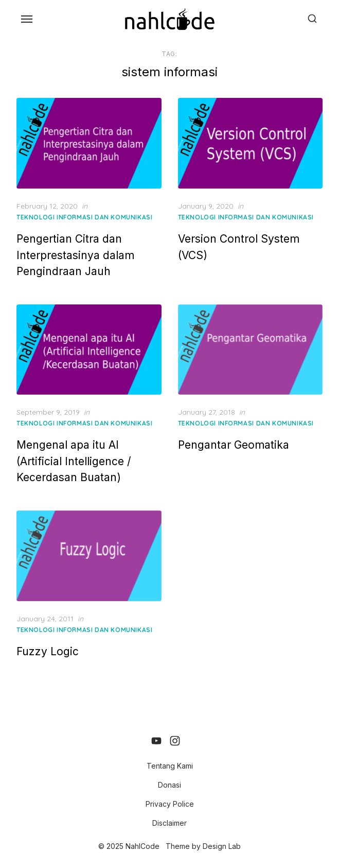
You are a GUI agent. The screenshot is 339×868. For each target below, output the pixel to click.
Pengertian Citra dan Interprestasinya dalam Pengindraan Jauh (75, 255)
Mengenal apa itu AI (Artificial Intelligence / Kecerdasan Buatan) (74, 461)
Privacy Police (170, 804)
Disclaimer (169, 823)
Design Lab (222, 846)
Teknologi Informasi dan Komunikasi (84, 217)
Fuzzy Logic (48, 651)
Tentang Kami (170, 766)
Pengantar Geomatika (234, 445)
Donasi (169, 785)
